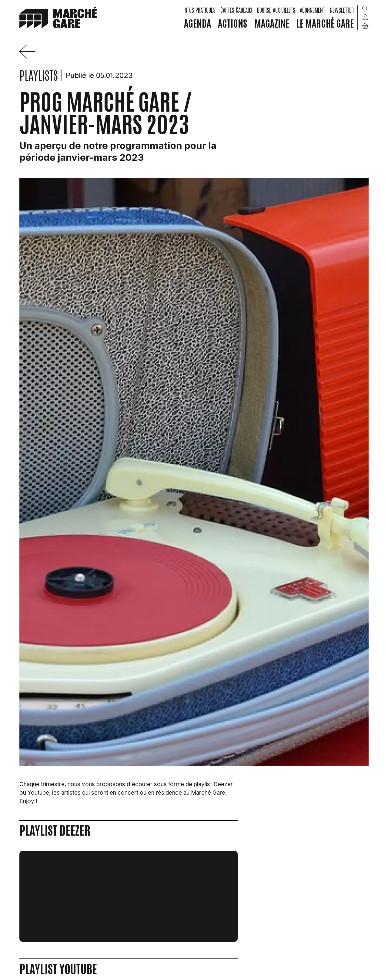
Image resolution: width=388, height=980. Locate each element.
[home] (58, 17)
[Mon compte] (365, 18)
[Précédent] (30, 57)
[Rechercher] (365, 9)
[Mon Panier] (365, 26)
